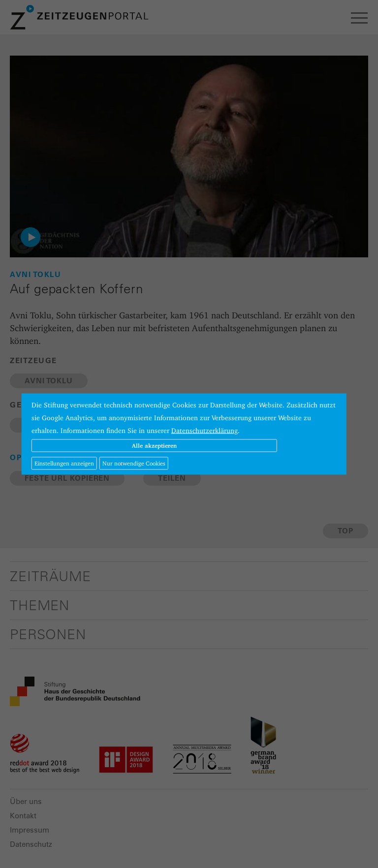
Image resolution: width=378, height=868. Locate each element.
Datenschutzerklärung (205, 431)
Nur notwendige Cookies (134, 463)
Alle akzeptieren (154, 446)
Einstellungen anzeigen (64, 463)
